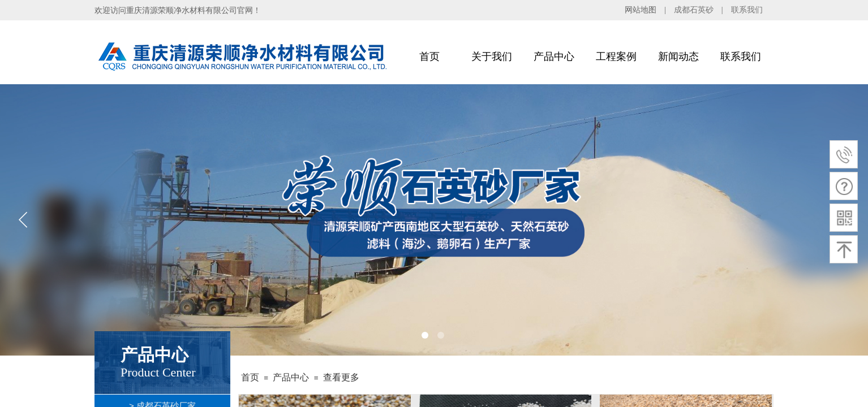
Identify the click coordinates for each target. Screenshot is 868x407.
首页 (429, 57)
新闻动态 (678, 57)
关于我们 (492, 57)
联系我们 (747, 10)
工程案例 (616, 57)
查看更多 (341, 377)
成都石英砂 (694, 10)
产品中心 (554, 57)
